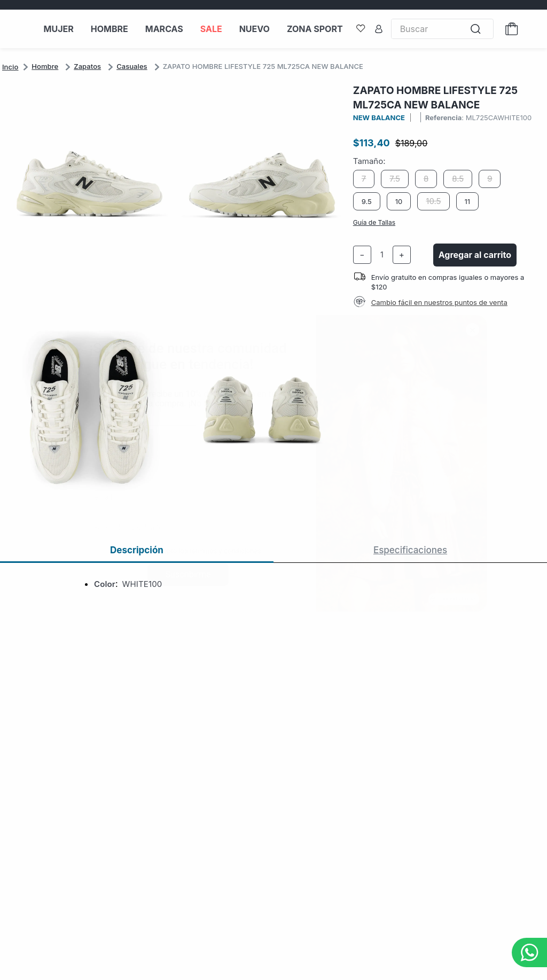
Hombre (45, 66)
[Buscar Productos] (478, 29)
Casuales (132, 66)
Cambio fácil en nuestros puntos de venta (439, 302)
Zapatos (87, 66)
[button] (181, 301)
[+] (402, 255)
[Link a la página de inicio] (10, 67)
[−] (362, 255)
